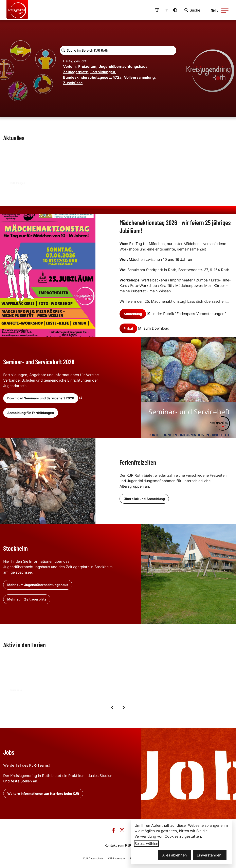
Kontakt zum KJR (118, 845)
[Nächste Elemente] (124, 707)
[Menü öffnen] (222, 10)
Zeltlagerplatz (76, 72)
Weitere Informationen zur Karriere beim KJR (43, 793)
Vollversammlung (140, 77)
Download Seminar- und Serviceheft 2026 (41, 398)
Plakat (128, 328)
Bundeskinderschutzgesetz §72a (93, 77)
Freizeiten (88, 66)
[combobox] (195, 10)
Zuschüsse (73, 82)
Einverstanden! (210, 855)
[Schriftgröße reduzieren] (169, 10)
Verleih (70, 66)
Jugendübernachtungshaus (124, 66)
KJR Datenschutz (93, 858)
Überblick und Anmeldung (144, 498)
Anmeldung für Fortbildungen (31, 412)
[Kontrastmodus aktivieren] (178, 10)
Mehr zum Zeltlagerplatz (27, 599)
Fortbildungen (103, 72)
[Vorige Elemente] (112, 707)
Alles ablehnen (175, 855)
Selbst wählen (146, 844)
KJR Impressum (117, 858)
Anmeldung (133, 313)
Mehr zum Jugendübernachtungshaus (38, 584)
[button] (227, 10)
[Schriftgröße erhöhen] (160, 10)
